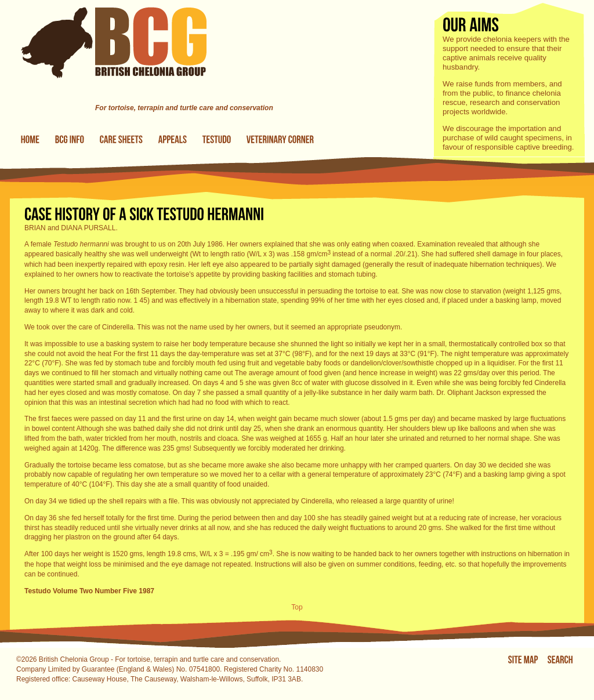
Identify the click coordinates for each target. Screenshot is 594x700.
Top (297, 607)
